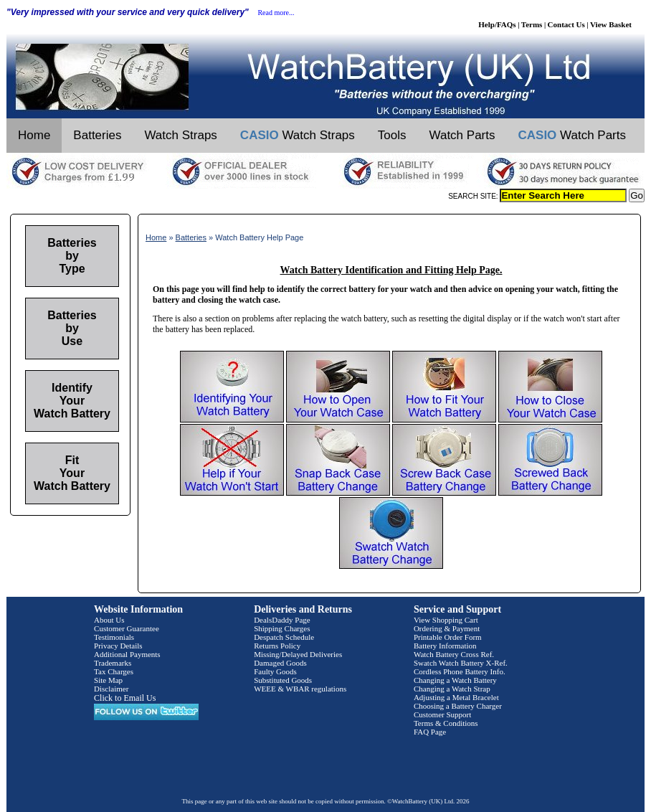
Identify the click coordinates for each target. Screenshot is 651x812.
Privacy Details (118, 646)
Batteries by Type (72, 256)
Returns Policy (277, 646)
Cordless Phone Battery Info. (460, 671)
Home (34, 135)
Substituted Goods (283, 680)
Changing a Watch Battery (455, 680)
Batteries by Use (72, 328)
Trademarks (113, 663)
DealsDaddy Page (282, 620)
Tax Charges (114, 671)
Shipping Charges (282, 628)
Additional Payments (127, 654)
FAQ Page (430, 732)
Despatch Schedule (284, 637)
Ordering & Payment (447, 628)
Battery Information (445, 646)
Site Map (108, 680)
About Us (109, 620)
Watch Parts (462, 135)
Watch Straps (180, 135)
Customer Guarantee (127, 628)
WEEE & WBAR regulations (300, 689)
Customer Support (442, 714)
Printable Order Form (448, 637)
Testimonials (114, 637)
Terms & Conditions (446, 723)
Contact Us (566, 24)
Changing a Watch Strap (452, 689)
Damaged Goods (280, 663)
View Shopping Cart (446, 620)
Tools (392, 135)
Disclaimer (111, 689)
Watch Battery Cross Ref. (454, 654)
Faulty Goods (275, 671)
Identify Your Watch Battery (72, 401)
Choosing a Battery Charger (458, 706)
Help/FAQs (497, 24)
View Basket (611, 24)
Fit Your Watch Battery (72, 473)
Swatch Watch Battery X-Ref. (461, 663)
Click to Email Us (125, 698)
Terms (532, 24)
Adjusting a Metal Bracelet (456, 697)
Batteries (97, 135)
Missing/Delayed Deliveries (298, 654)
